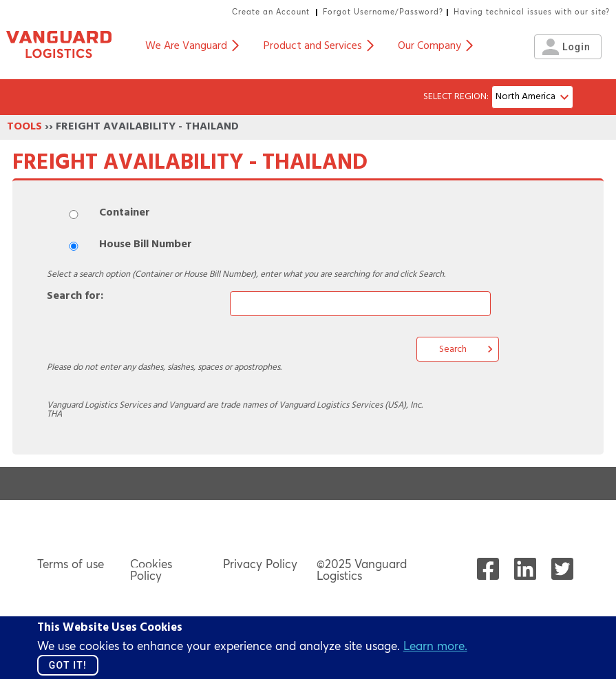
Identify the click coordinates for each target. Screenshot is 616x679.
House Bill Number (146, 245)
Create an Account (271, 12)
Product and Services (318, 47)
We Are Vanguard (192, 47)
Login (568, 47)
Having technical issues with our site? (532, 12)
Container (125, 213)
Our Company (435, 47)
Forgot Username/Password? (383, 12)
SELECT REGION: (456, 97)
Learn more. (435, 646)
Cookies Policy (151, 570)
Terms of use (71, 564)
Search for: (75, 297)
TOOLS (24, 127)
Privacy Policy (260, 564)
